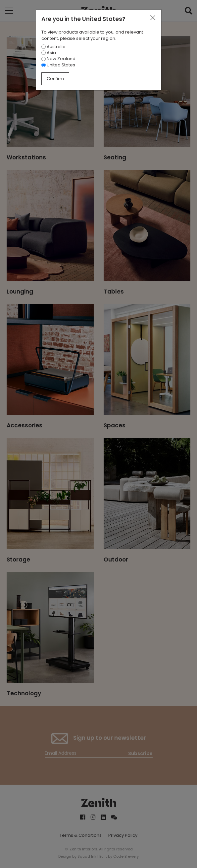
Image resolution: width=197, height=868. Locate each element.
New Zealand (58, 59)
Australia (53, 47)
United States (58, 65)
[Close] (153, 18)
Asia (49, 53)
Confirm (55, 79)
